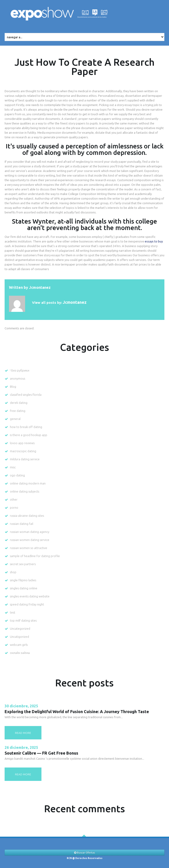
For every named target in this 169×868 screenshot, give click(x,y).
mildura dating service (25, 459)
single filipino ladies (23, 580)
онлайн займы (20, 653)
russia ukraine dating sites (27, 516)
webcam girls (19, 645)
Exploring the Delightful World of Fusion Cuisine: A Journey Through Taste (77, 712)
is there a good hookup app (29, 435)
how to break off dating (26, 427)
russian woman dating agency (30, 532)
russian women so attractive (29, 548)
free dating (18, 411)
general (15, 419)
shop (13, 572)
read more (23, 733)
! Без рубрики (20, 370)
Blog (13, 387)
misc (13, 467)
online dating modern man (28, 483)
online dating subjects (25, 491)
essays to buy (154, 241)
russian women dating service (30, 540)
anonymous (17, 378)
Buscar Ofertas (84, 853)
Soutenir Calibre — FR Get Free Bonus (41, 753)
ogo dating (17, 475)
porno (14, 508)
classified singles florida (26, 395)
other (14, 499)
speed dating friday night (27, 604)
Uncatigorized (19, 637)
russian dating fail (22, 524)
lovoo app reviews (22, 443)
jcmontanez (40, 287)
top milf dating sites (23, 620)
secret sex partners (23, 564)
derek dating (19, 403)
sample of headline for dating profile (35, 556)
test (13, 612)
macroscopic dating (23, 451)
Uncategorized (20, 629)
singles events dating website (30, 596)
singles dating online (24, 588)
